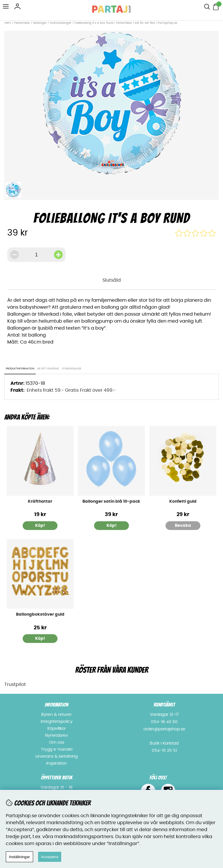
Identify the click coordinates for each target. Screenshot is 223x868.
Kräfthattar (40, 502)
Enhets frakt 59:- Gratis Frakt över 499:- (71, 390)
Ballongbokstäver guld (40, 614)
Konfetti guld (183, 502)
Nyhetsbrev (56, 736)
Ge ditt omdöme (48, 369)
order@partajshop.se (164, 729)
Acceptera (50, 857)
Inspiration (56, 763)
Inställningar (19, 857)
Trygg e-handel (57, 750)
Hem (8, 23)
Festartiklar (22, 23)
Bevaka (183, 526)
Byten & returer (56, 715)
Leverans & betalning (56, 756)
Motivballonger (61, 23)
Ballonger (40, 23)
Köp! (40, 639)
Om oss (57, 743)
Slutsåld (112, 280)
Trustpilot (15, 684)
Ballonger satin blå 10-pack (111, 502)
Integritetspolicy (57, 722)
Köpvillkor (57, 729)
